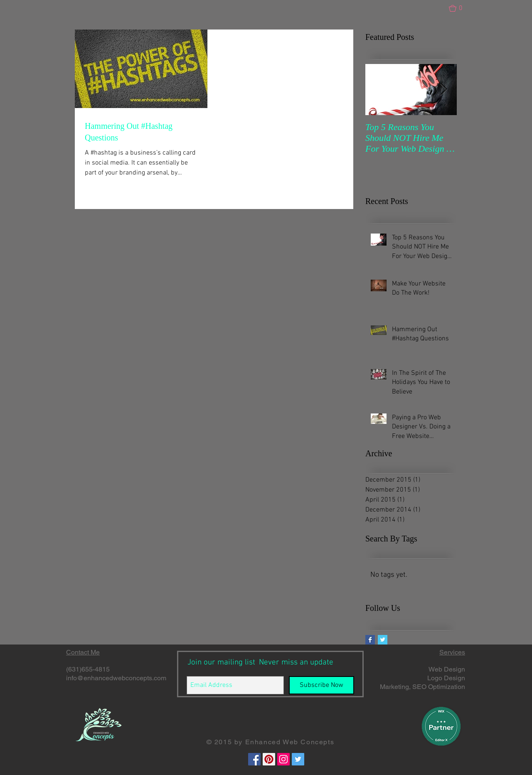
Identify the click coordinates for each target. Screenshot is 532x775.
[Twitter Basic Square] (383, 640)
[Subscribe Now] (321, 685)
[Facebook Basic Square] (370, 640)
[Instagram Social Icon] (283, 759)
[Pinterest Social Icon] (269, 759)
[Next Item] (443, 90)
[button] (459, 8)
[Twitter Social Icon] (298, 759)
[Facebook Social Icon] (254, 759)
